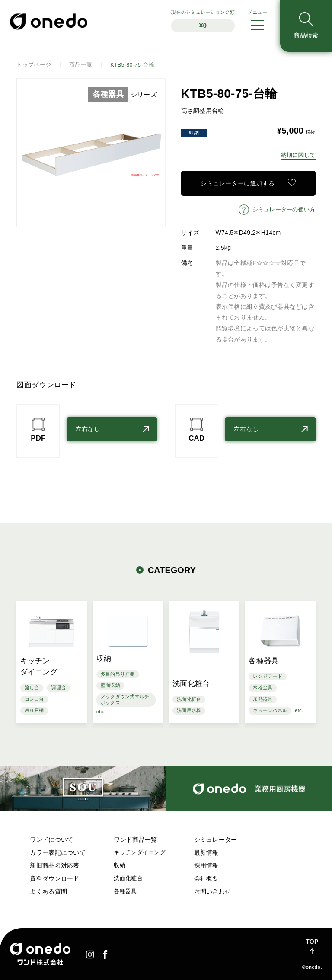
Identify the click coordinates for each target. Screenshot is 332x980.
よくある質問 (48, 891)
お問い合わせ (213, 891)
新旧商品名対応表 (54, 865)
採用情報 (206, 865)
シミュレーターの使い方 (284, 210)
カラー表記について (58, 852)
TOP (312, 942)
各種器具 (125, 891)
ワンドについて (51, 840)
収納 (120, 865)
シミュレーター (216, 840)
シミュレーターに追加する (238, 183)
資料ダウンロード (54, 878)
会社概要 (206, 878)
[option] (91, 153)
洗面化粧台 (128, 878)
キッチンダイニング (140, 852)
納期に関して (298, 155)
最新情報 (206, 852)
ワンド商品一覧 (135, 840)
